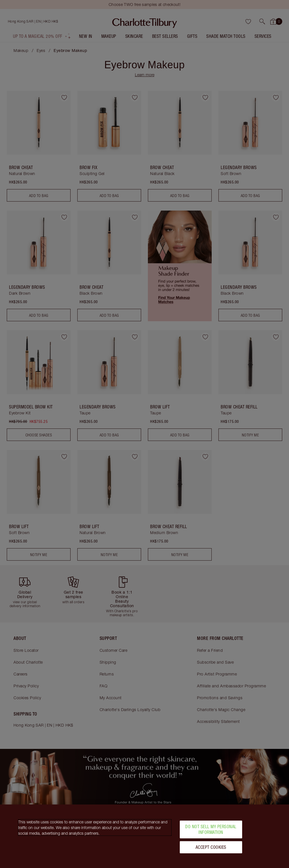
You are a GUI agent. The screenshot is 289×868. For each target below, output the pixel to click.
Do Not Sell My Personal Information (211, 829)
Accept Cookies (211, 847)
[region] (144, 836)
